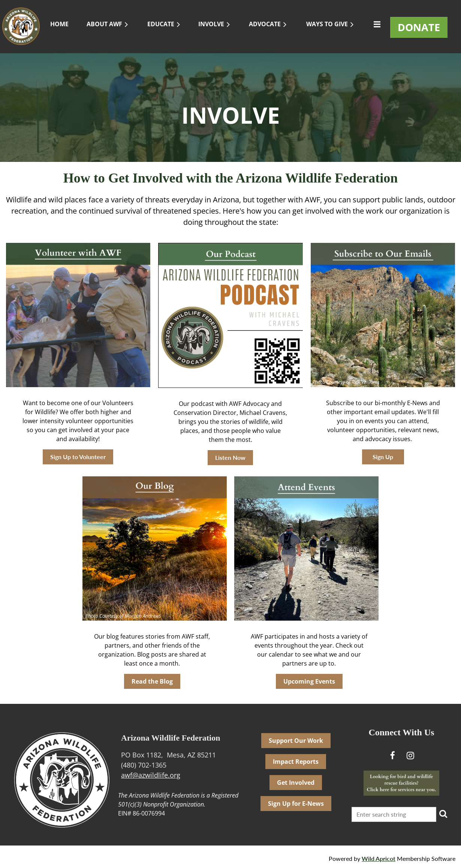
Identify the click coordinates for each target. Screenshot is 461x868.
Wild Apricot (379, 858)
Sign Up (383, 457)
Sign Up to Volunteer (78, 457)
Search (443, 814)
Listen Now (230, 457)
